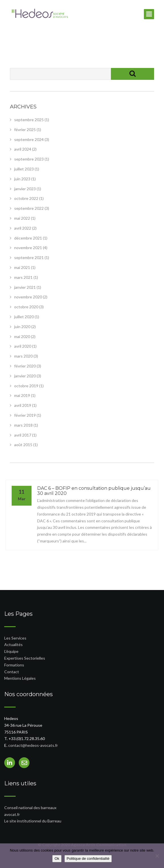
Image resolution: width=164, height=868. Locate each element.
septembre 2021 (29, 257)
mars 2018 (23, 425)
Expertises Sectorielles (25, 658)
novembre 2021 (28, 248)
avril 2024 (23, 149)
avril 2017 (23, 435)
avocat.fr (12, 814)
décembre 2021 (28, 238)
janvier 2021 (25, 287)
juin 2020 (22, 327)
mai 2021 (22, 267)
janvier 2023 (25, 189)
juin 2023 (22, 179)
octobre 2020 (26, 307)
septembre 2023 (29, 159)
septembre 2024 (29, 139)
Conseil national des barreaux (30, 808)
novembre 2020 (28, 297)
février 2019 (25, 415)
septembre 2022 (29, 208)
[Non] (157, 856)
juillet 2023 (24, 169)
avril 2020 (23, 346)
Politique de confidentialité (88, 859)
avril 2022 (23, 228)
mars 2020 (23, 356)
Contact (12, 672)
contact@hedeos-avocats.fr (33, 745)
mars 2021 (23, 277)
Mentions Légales (20, 678)
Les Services (15, 638)
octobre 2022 (26, 198)
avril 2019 (23, 405)
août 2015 (23, 445)
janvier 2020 (25, 376)
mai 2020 (22, 336)
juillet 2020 (24, 317)
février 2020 (25, 366)
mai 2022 (22, 218)
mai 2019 (22, 395)
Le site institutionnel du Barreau (33, 821)
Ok (57, 859)
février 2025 (25, 130)
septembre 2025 (29, 120)
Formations (14, 665)
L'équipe (11, 651)
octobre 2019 (26, 386)
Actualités (13, 644)
